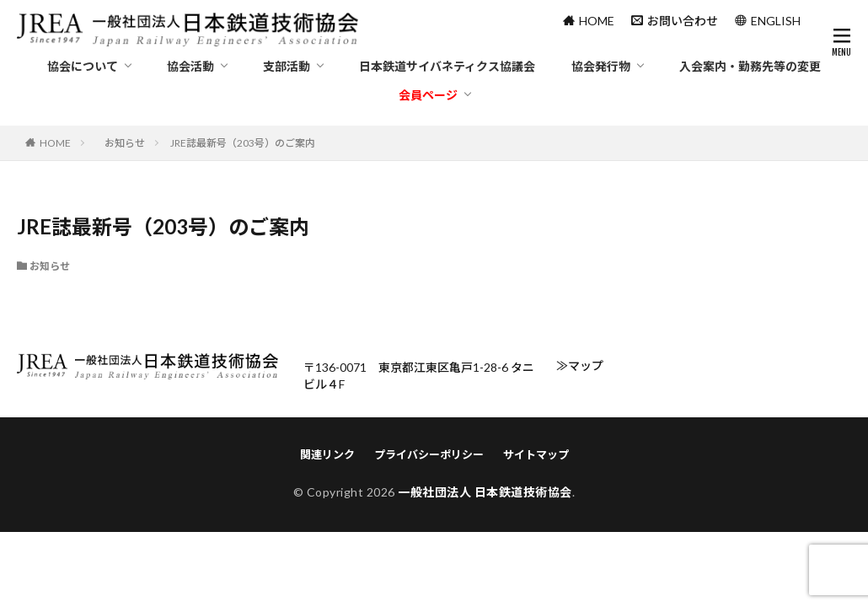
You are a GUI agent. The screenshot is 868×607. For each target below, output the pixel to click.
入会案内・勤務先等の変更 (750, 66)
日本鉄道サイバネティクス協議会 (447, 66)
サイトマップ (536, 454)
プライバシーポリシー (429, 454)
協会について (83, 66)
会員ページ (428, 95)
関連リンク (327, 454)
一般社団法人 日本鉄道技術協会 (485, 492)
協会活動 (190, 66)
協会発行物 (601, 66)
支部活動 (287, 66)
